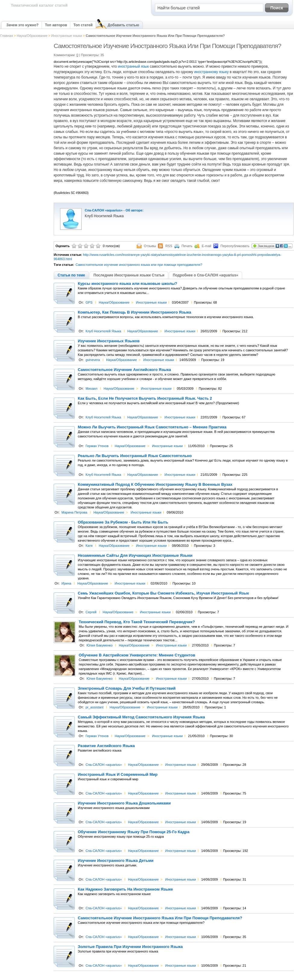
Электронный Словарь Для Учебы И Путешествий (127, 688)
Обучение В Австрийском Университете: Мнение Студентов (137, 655)
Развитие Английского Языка (106, 746)
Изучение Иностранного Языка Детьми (116, 861)
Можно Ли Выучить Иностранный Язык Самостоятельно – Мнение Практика (152, 427)
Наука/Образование (32, 36)
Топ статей (83, 25)
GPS (89, 302)
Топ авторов (56, 25)
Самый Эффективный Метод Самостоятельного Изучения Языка (141, 717)
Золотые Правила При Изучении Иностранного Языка (130, 947)
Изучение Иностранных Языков (109, 341)
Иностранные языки (67, 36)
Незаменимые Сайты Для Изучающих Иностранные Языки (135, 556)
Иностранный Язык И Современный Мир (118, 775)
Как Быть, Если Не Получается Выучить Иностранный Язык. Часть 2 (145, 398)
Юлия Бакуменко (100, 645)
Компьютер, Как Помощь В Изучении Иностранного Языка (134, 312)
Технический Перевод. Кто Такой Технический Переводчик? (137, 622)
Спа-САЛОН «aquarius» (104, 210)
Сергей (91, 612)
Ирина (66, 583)
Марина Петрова (74, 512)
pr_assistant (95, 707)
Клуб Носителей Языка (103, 331)
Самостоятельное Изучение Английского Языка (124, 370)
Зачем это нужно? (22, 25)
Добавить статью (123, 25)
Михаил (92, 388)
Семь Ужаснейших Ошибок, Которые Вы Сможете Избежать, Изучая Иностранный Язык (163, 593)
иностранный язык (133, 66)
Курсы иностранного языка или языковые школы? (128, 284)
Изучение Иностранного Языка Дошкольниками (124, 803)
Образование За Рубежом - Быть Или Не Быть (123, 522)
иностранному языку (212, 72)
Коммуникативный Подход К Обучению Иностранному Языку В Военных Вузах (155, 485)
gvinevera (93, 360)
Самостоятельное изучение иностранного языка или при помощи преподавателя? (139, 265)
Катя (89, 546)
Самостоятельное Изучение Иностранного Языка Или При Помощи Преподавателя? (160, 918)
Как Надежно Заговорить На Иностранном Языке (125, 889)
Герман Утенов (97, 446)
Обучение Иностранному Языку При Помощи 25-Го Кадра (134, 832)
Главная (7, 36)
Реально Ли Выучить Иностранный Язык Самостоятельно (135, 456)
